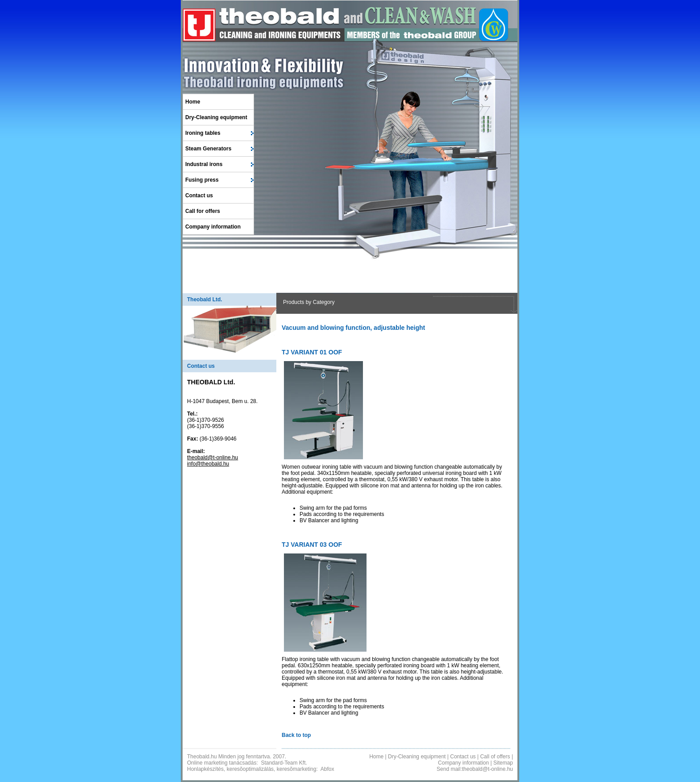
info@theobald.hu (208, 464)
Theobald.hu (202, 757)
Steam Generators (208, 149)
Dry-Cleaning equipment (216, 117)
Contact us (199, 195)
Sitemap (503, 763)
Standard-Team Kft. (284, 763)
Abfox (327, 769)
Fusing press (202, 180)
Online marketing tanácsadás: (223, 763)
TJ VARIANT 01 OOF (312, 352)
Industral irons (204, 164)
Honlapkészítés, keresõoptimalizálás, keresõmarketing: (252, 769)
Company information (213, 227)
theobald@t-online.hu (212, 458)
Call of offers (495, 757)
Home (193, 102)
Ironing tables (203, 133)
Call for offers (203, 211)
